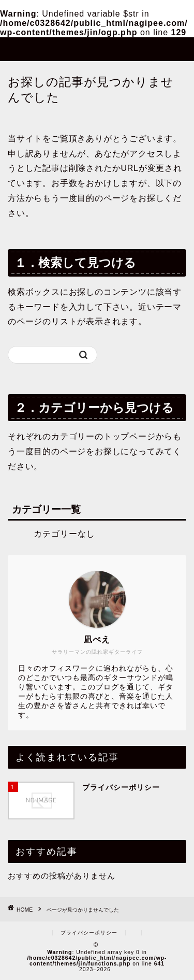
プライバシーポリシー (89, 933)
